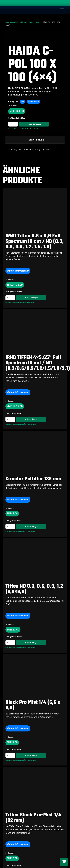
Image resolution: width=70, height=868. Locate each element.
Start (8, 22)
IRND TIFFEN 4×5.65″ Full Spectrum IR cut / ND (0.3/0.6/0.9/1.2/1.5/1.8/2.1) (38, 363)
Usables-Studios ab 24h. (16, 129)
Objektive (15, 22)
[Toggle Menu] (62, 10)
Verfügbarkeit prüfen (16, 118)
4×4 (37, 22)
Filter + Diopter (28, 22)
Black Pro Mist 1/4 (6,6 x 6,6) (33, 705)
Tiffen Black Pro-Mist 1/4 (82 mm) (33, 818)
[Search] (65, 3)
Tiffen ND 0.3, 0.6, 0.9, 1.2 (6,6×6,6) (34, 589)
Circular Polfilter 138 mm (33, 479)
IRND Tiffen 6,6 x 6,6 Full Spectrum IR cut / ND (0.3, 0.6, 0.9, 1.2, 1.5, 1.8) (35, 242)
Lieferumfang (36, 140)
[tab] (35, 140)
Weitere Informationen (18, 271)
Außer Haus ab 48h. (32, 129)
